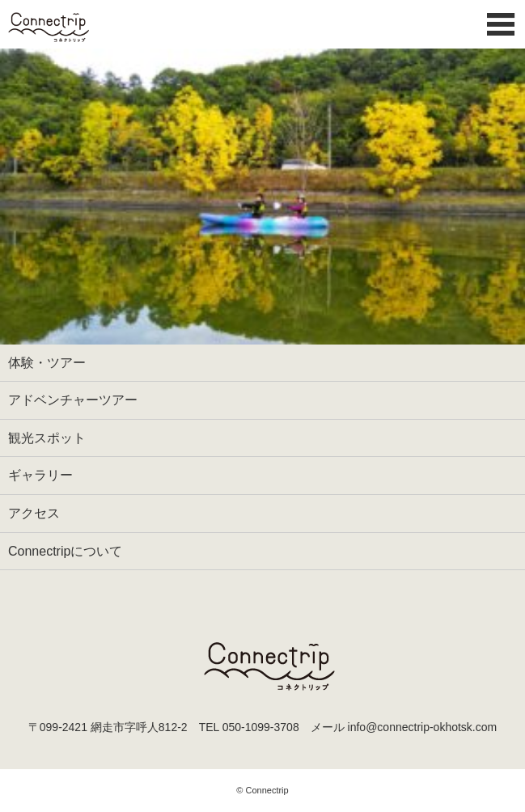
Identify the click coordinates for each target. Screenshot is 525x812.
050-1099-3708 (261, 727)
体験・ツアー (47, 363)
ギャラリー (40, 475)
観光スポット (47, 438)
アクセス (34, 513)
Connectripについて (65, 551)
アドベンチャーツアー (73, 400)
